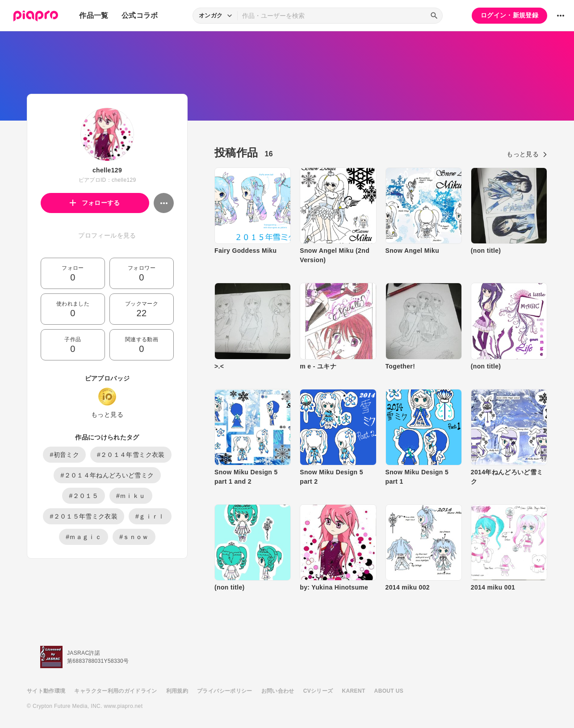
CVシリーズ (318, 691)
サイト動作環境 (46, 691)
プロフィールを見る (107, 235)
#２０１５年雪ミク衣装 (84, 516)
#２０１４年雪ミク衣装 (131, 455)
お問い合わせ (278, 691)
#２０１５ (84, 496)
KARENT (354, 691)
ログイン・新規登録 (509, 15)
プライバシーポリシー (225, 691)
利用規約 (177, 691)
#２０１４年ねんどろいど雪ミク (107, 475)
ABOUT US (389, 691)
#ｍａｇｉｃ (84, 537)
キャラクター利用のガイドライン (115, 691)
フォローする (95, 203)
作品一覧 (94, 15)
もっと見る (107, 414)
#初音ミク (64, 455)
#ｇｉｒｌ (150, 516)
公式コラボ (140, 15)
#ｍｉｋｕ (131, 496)
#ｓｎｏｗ (134, 537)
